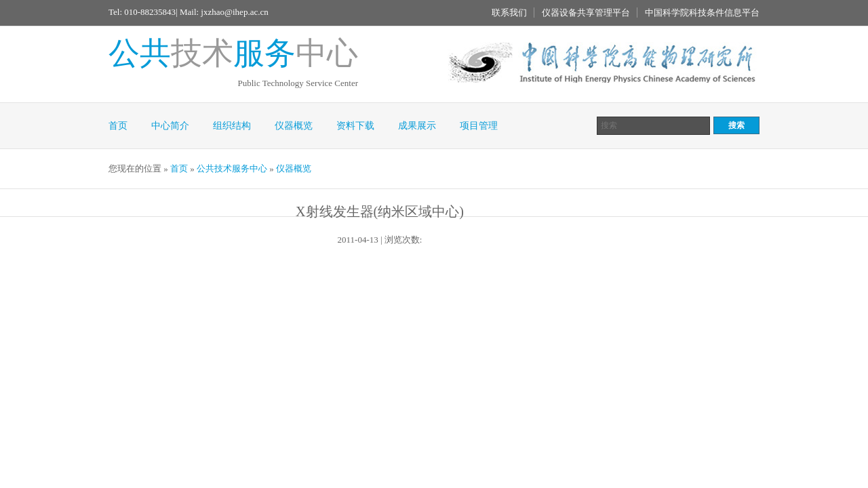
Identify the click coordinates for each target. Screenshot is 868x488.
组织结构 (232, 126)
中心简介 (170, 126)
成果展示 (417, 126)
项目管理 (479, 126)
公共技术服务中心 (232, 168)
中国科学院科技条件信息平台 (702, 13)
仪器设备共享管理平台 (586, 13)
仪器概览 (294, 126)
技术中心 (233, 53)
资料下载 (355, 126)
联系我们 (509, 13)
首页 (118, 126)
